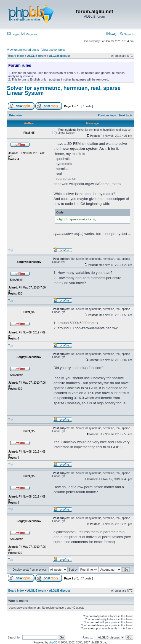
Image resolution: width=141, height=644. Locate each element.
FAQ (111, 34)
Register (29, 34)
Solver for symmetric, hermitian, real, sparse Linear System (64, 90)
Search (127, 34)
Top (11, 250)
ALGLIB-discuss (60, 56)
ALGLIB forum (37, 56)
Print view (16, 115)
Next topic (126, 115)
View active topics (53, 50)
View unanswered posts (23, 50)
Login (13, 34)
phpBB (53, 642)
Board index (16, 56)
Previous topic (107, 115)
